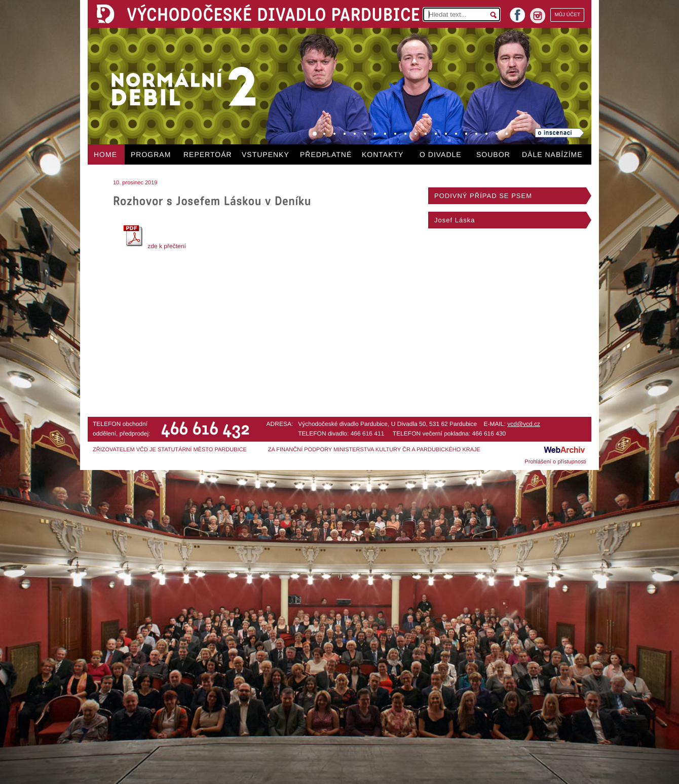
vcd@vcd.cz (524, 424)
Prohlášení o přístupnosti (555, 462)
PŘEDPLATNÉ (326, 154)
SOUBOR (493, 154)
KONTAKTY (383, 154)
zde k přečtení (153, 246)
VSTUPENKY (266, 154)
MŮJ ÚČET (567, 15)
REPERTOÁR (208, 154)
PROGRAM (151, 154)
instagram (538, 16)
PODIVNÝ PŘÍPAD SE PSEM (483, 196)
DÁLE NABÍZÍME (552, 154)
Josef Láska (455, 220)
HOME (105, 154)
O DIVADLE (441, 154)
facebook (517, 12)
